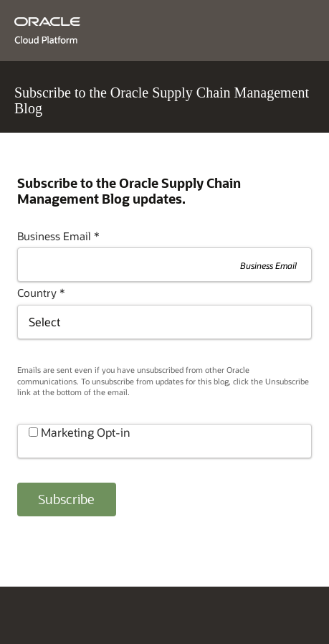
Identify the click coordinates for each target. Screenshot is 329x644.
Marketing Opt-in (86, 432)
